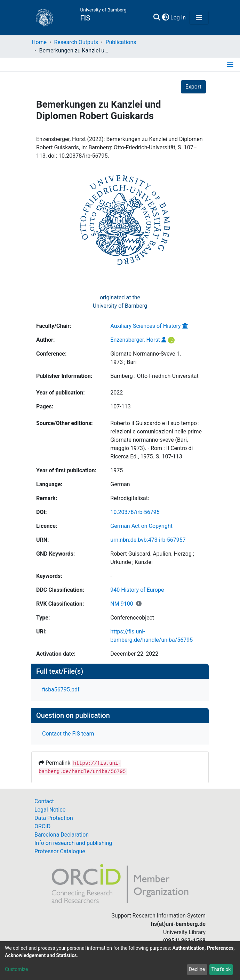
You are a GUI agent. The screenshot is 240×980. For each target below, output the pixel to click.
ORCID (42, 826)
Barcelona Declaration (62, 835)
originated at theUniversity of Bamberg (120, 302)
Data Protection (54, 818)
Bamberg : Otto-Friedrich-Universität (154, 376)
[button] (165, 18)
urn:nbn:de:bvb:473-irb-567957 (148, 540)
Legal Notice (50, 810)
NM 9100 (122, 604)
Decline (197, 969)
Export (193, 87)
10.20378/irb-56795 (135, 512)
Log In (178, 18)
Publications (121, 42)
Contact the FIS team (68, 734)
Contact (44, 801)
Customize (16, 969)
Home (39, 42)
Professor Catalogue (60, 851)
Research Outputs (76, 42)
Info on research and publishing (73, 843)
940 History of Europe (137, 590)
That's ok (221, 969)
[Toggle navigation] (199, 18)
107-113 (120, 406)
